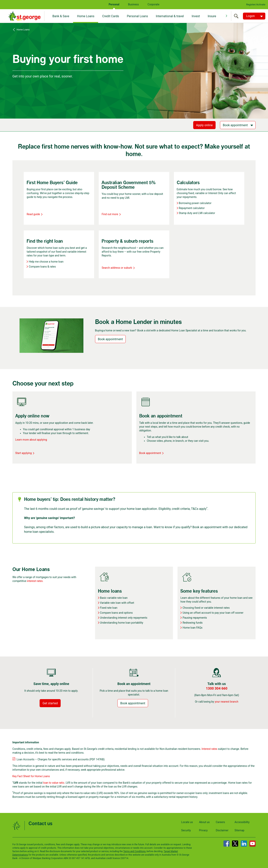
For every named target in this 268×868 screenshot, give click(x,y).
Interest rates (209, 749)
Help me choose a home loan (46, 262)
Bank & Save (61, 16)
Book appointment (110, 339)
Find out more (111, 214)
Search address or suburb (118, 268)
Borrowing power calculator (195, 203)
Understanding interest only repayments (124, 618)
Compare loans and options (116, 613)
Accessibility (242, 822)
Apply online (204, 125)
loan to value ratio (54, 783)
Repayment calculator (192, 208)
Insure (212, 16)
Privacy (203, 830)
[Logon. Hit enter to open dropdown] (254, 16)
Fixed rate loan (109, 608)
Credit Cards (111, 16)
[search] (237, 16)
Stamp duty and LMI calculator (197, 213)
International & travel (170, 16)
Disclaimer (222, 830)
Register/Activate (256, 4)
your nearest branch (226, 702)
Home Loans (86, 16)
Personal (114, 4)
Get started (50, 703)
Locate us (187, 822)
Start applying (25, 453)
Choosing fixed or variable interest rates (206, 608)
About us (204, 822)
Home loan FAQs (192, 628)
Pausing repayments (195, 618)
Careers (220, 822)
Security (186, 830)
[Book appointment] (238, 125)
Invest (196, 16)
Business (133, 4)
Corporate (153, 4)
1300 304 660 (217, 688)
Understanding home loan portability (122, 623)
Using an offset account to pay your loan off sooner (213, 613)
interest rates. (35, 581)
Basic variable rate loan (114, 598)
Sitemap (239, 830)
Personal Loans (137, 16)
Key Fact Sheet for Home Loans (31, 776)
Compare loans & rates (42, 267)
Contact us (40, 824)
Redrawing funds (192, 623)
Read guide (35, 214)
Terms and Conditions (134, 851)
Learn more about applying (31, 440)
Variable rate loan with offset (117, 603)
